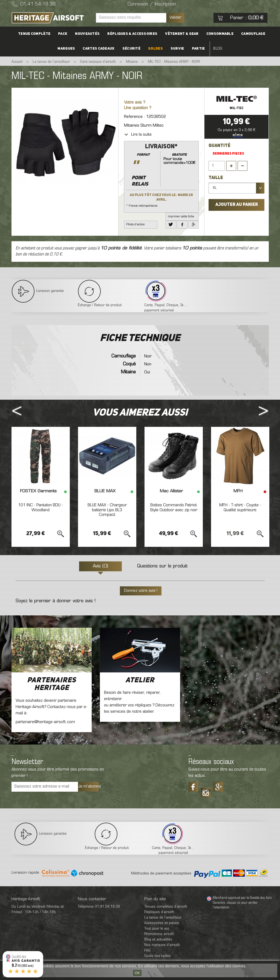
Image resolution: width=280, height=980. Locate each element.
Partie (198, 49)
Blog (218, 49)
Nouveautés (87, 34)
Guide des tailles (158, 956)
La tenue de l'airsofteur (163, 918)
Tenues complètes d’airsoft (166, 907)
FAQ (147, 951)
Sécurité (131, 49)
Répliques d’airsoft (159, 912)
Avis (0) (100, 566)
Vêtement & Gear (182, 34)
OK (137, 973)
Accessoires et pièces (162, 923)
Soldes (155, 49)
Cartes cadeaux (99, 49)
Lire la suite (138, 135)
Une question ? (138, 108)
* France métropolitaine (161, 175)
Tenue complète (34, 34)
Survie (177, 49)
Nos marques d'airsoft (162, 945)
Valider (175, 18)
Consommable (220, 34)
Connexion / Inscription (152, 4)
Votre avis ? (135, 103)
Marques (66, 49)
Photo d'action (135, 225)
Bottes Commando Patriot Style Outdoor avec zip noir (174, 508)
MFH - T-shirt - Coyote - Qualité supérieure (240, 508)
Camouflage (253, 34)
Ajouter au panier (237, 205)
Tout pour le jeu (157, 929)
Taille (216, 178)
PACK (63, 34)
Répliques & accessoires (132, 34)
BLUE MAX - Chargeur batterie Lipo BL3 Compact (107, 510)
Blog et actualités (158, 940)
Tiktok (206, 791)
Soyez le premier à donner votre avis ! (56, 601)
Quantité (220, 146)
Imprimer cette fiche (181, 217)
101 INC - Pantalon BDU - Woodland (41, 508)
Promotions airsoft (159, 934)
